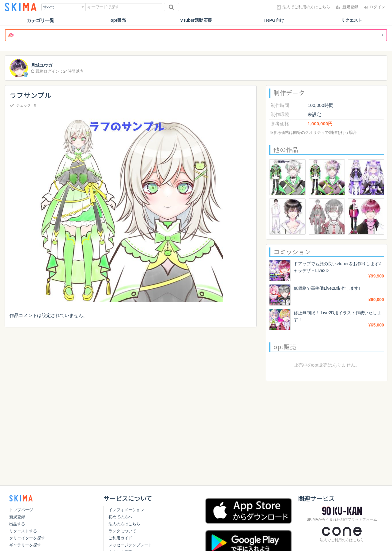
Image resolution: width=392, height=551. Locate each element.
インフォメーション (126, 510)
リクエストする (23, 531)
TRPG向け (274, 20)
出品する (17, 524)
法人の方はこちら (124, 524)
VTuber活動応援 (196, 20)
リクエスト (352, 20)
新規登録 (17, 517)
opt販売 (118, 20)
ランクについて (122, 531)
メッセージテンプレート (130, 545)
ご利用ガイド (120, 538)
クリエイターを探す (27, 538)
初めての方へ (120, 517)
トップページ (21, 510)
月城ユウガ (42, 65)
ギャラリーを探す (25, 545)
